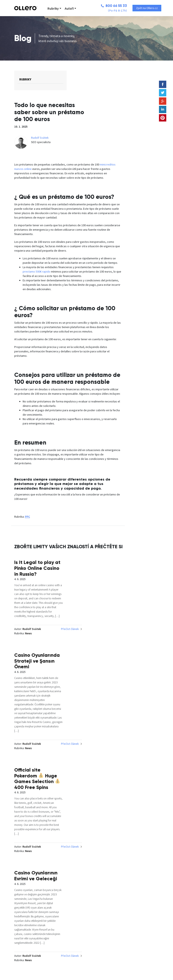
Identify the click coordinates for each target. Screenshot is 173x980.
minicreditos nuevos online (69, 155)
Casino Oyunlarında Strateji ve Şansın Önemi (143, 598)
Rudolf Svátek (112, 124)
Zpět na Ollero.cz (148, 8)
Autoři (63, 9)
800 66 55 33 (107, 6)
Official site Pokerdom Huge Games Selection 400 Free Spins (86, 756)
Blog (23, 38)
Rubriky (47, 9)
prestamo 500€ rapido (88, 273)
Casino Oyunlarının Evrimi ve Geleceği (140, 750)
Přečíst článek (92, 689)
